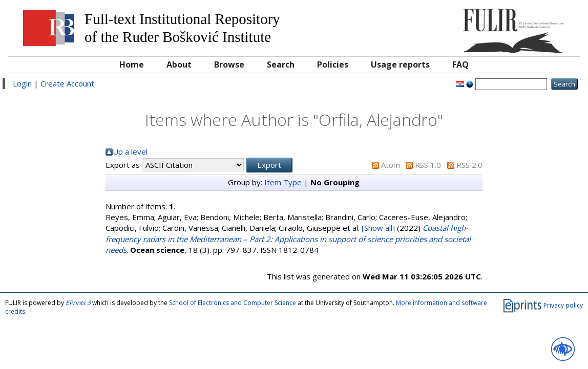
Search (281, 64)
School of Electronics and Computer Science (233, 303)
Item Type (283, 182)
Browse (229, 64)
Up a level (130, 151)
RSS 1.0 (428, 165)
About (179, 64)
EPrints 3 (78, 303)
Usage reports (400, 64)
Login (22, 83)
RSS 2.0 (469, 165)
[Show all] (378, 228)
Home (132, 64)
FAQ (460, 64)
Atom (391, 165)
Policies (333, 64)
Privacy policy (563, 305)
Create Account (67, 83)
